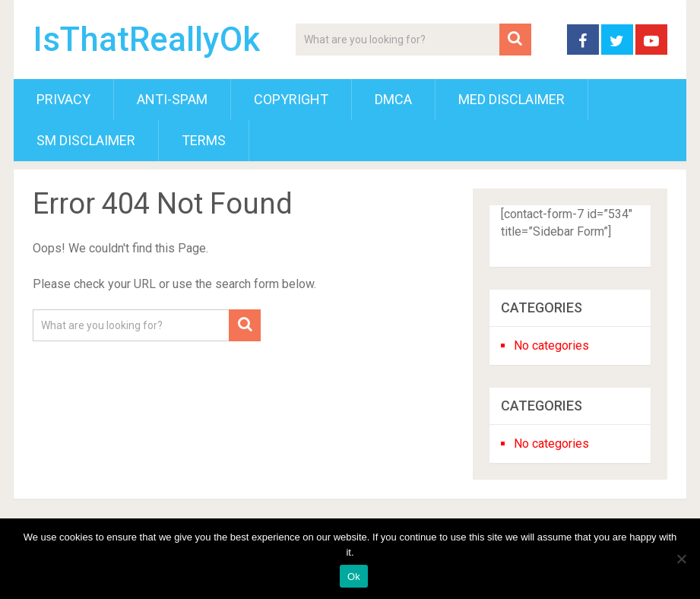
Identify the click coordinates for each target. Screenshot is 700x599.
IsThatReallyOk (146, 40)
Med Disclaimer (512, 99)
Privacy (63, 99)
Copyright (291, 99)
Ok (354, 577)
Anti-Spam (172, 99)
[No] (681, 559)
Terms (204, 140)
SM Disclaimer (86, 140)
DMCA (393, 99)
